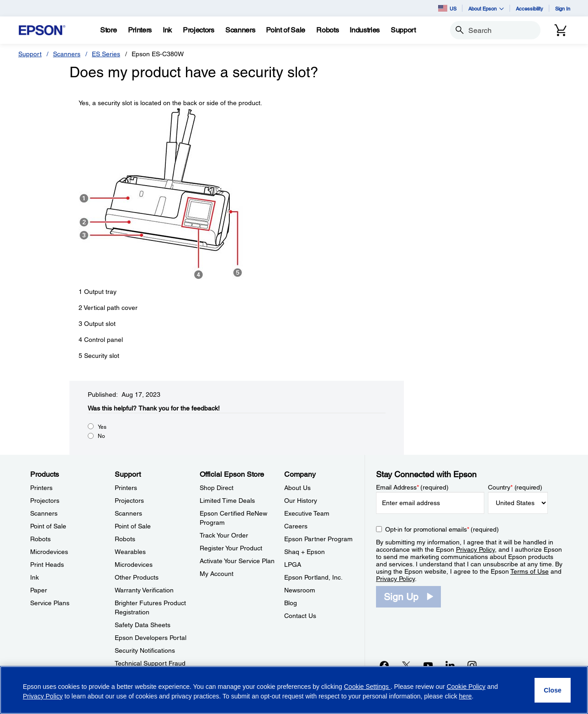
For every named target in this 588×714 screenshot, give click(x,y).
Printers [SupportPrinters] (126, 488)
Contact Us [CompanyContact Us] (300, 616)
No (101, 436)
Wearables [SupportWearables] (130, 552)
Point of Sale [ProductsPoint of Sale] (48, 526)
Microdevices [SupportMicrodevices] (134, 565)
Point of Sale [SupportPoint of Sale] (133, 526)
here (466, 696)
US (447, 8)
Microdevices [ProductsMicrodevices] (49, 552)
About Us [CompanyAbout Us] (297, 488)
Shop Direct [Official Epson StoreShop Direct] (217, 488)
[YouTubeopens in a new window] (428, 665)
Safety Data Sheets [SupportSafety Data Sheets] (143, 625)
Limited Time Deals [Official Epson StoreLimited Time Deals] (227, 501)
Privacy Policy (475, 549)
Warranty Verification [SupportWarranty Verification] (144, 590)
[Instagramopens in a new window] (472, 665)
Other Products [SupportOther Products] (137, 577)
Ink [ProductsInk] (34, 577)
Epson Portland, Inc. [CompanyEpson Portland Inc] (313, 577)
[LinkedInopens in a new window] (450, 665)
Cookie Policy (466, 687)
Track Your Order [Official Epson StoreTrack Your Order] (224, 535)
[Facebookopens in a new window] (384, 665)
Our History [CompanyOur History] (301, 501)
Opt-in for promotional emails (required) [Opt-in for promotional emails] (442, 529)
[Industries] (365, 30)
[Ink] (167, 30)
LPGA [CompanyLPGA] (293, 565)
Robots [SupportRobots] (125, 539)
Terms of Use (530, 571)
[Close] (553, 690)
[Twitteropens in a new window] (406, 665)
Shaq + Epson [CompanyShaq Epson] (305, 552)
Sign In (563, 8)
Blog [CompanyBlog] (291, 603)
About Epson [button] (486, 8)
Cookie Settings (367, 687)
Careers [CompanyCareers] (296, 526)
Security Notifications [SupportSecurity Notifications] (145, 650)
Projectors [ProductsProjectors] (45, 501)
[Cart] (561, 30)
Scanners (67, 54)
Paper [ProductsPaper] (39, 590)
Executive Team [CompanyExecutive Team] (307, 513)
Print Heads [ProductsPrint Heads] (47, 565)
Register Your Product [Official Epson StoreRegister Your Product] (231, 548)
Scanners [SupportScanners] (128, 513)
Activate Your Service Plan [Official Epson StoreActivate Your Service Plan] (237, 561)
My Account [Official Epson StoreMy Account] (217, 574)
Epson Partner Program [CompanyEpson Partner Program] (318, 539)
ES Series (106, 54)
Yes (102, 427)
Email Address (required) (412, 487)
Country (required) (515, 487)
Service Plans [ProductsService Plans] (50, 603)
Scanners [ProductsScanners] (44, 513)
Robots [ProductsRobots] (40, 539)
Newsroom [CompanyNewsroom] (300, 590)
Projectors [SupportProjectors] (129, 501)
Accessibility (530, 8)
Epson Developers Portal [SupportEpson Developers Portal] (151, 638)
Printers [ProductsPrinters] (41, 488)
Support (30, 54)
